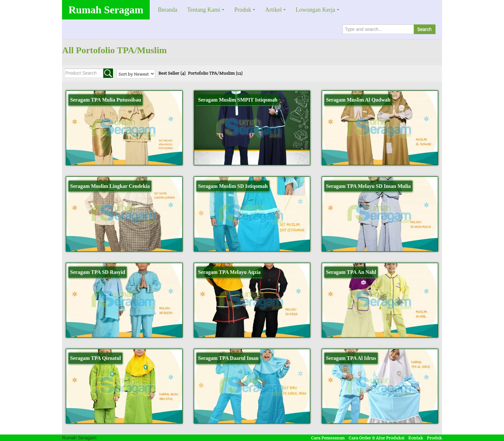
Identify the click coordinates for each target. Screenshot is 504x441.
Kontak (416, 438)
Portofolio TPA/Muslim (215, 73)
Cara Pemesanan (328, 438)
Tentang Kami (204, 10)
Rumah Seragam (106, 10)
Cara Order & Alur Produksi (377, 438)
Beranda (168, 10)
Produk (243, 10)
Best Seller (172, 73)
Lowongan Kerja (315, 10)
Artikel (273, 10)
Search (424, 29)
